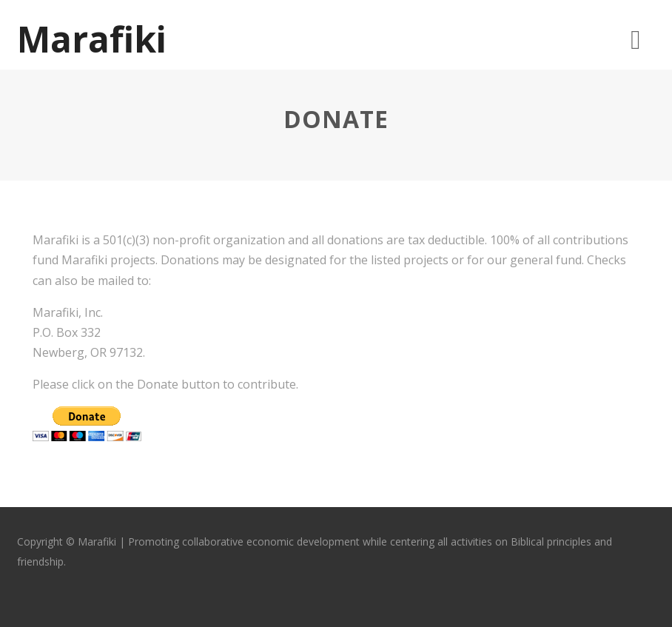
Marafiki (92, 39)
